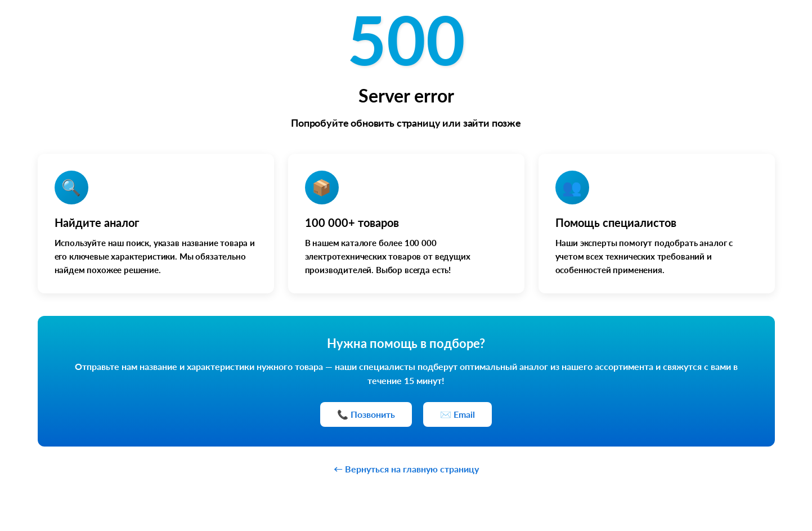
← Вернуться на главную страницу (406, 469)
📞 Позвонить (366, 414)
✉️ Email (457, 414)
